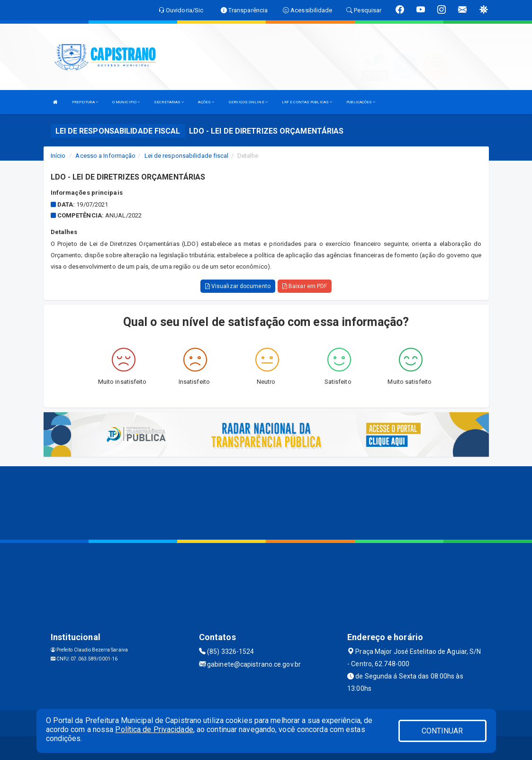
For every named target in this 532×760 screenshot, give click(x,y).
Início (58, 156)
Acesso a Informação (105, 156)
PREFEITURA (85, 102)
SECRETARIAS (169, 102)
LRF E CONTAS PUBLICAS (307, 102)
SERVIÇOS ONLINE (248, 102)
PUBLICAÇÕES (361, 102)
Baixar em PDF (305, 286)
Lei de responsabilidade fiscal (187, 156)
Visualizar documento (238, 286)
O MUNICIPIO (126, 102)
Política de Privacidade (154, 729)
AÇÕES (206, 102)
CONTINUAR (442, 731)
